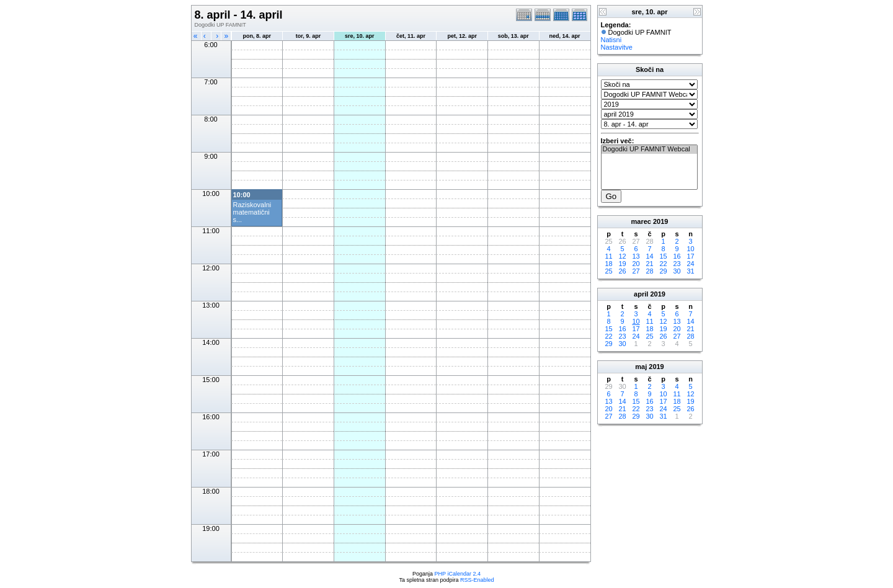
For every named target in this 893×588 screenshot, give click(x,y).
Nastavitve (617, 47)
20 (636, 264)
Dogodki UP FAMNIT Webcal (649, 149)
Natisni (611, 40)
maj (641, 367)
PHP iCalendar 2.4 (458, 574)
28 (649, 271)
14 (649, 256)
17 (690, 256)
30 (677, 271)
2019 (660, 221)
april (641, 294)
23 (677, 264)
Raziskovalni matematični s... (252, 212)
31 (690, 271)
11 (608, 256)
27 (636, 271)
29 (663, 271)
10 (690, 249)
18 (608, 264)
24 (690, 264)
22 (663, 264)
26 (622, 271)
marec (641, 221)
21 (649, 264)
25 (608, 271)
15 (663, 256)
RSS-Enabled (477, 580)
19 (622, 264)
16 (677, 256)
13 (636, 256)
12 (622, 256)
